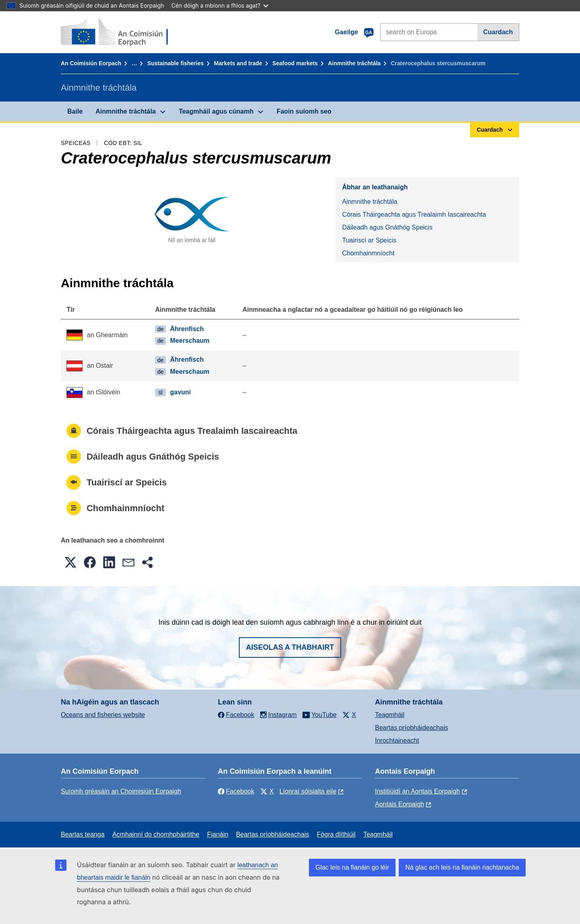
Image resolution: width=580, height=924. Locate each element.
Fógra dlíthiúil (336, 834)
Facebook (236, 791)
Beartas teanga (83, 834)
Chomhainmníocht (368, 253)
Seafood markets (295, 63)
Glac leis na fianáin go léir (352, 867)
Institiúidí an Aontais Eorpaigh (417, 791)
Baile (75, 111)
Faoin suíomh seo (304, 111)
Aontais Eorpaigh (400, 804)
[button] (70, 562)
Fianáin (217, 834)
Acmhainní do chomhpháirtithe (156, 834)
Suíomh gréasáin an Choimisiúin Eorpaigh (121, 791)
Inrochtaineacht (397, 741)
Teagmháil (390, 715)
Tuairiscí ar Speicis (369, 240)
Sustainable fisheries (176, 63)
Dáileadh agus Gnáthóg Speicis (387, 227)
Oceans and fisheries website (103, 715)
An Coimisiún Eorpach (91, 63)
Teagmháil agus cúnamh (216, 111)
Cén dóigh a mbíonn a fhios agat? (220, 5)
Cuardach (498, 32)
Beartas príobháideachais (411, 728)
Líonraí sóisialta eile (308, 791)
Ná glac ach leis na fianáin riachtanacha (462, 867)
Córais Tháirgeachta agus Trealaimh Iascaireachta (414, 214)
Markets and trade (238, 63)
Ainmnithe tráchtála (354, 63)
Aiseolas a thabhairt (290, 647)
